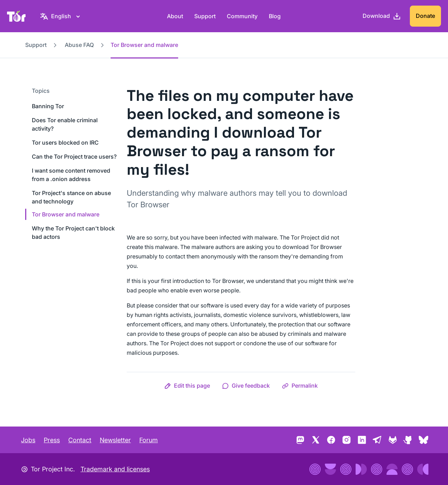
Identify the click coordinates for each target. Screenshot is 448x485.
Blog (275, 16)
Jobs (28, 440)
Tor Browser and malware (66, 214)
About (175, 16)
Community (242, 16)
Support (205, 16)
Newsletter (115, 440)
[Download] (382, 16)
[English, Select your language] (61, 16)
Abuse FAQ (79, 45)
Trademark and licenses (115, 469)
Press (52, 440)
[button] (187, 386)
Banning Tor (48, 106)
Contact (80, 440)
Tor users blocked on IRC (65, 143)
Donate (425, 16)
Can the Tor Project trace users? (74, 157)
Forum (149, 440)
